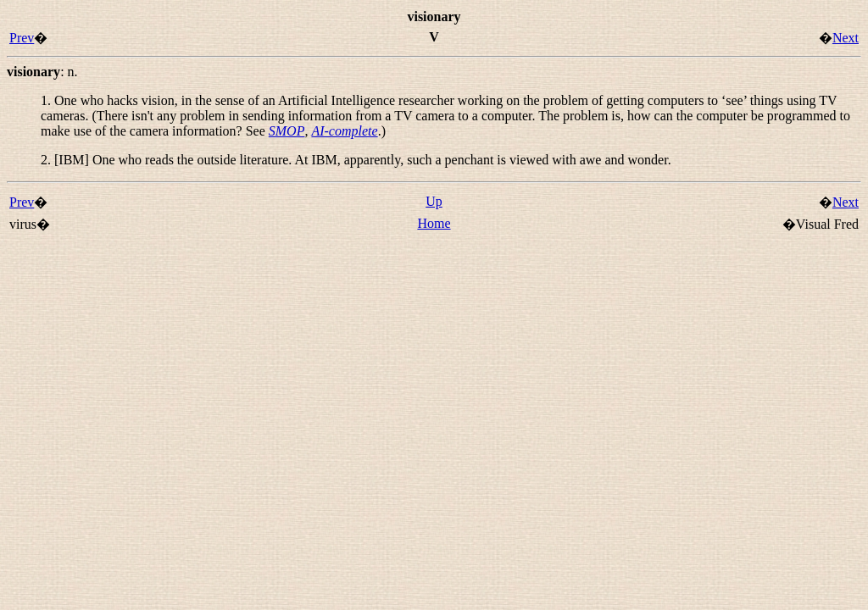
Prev (22, 38)
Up (434, 201)
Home (434, 223)
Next (846, 38)
